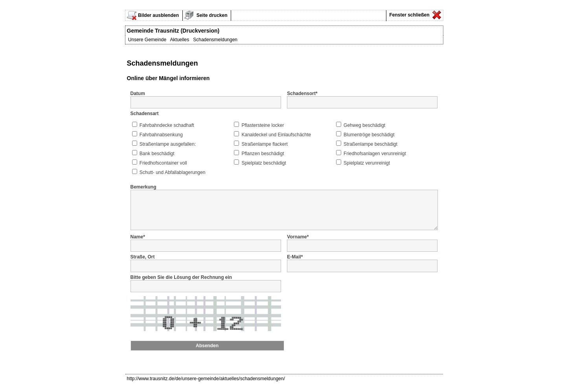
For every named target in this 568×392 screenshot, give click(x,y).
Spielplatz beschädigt (264, 163)
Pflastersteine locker (263, 125)
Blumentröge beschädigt (369, 135)
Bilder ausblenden (158, 15)
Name (138, 243)
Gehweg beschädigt (364, 125)
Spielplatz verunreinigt (367, 163)
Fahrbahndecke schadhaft (167, 125)
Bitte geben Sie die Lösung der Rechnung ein (181, 283)
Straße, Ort (143, 263)
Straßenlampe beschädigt (370, 144)
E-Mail (295, 263)
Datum (138, 93)
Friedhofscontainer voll (163, 163)
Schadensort (302, 93)
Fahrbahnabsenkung (161, 135)
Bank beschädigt (157, 154)
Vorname (298, 243)
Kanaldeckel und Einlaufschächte (276, 135)
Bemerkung (143, 187)
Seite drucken (211, 15)
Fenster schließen (409, 15)
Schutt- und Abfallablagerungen (172, 172)
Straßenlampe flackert (264, 144)
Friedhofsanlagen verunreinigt (375, 154)
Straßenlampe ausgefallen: (168, 144)
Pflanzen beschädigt (263, 154)
